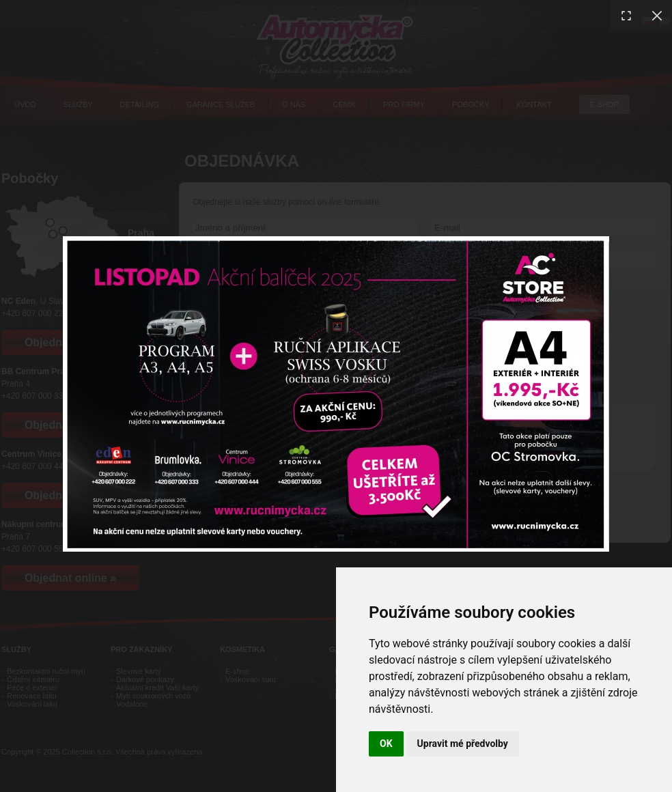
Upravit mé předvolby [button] (463, 744)
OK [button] (386, 744)
